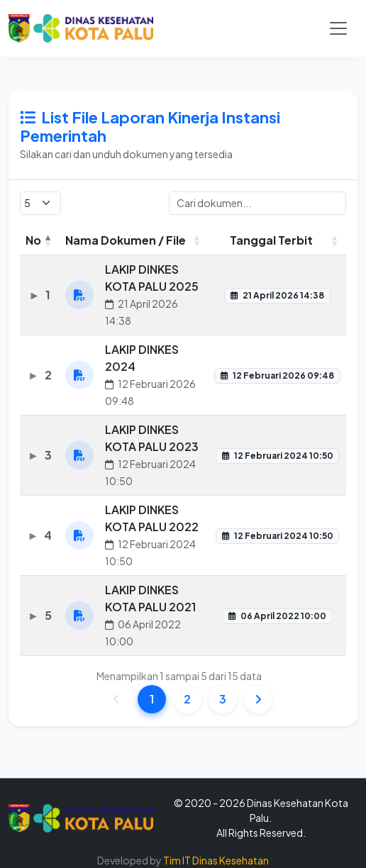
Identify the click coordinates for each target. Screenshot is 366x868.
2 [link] (187, 701)
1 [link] (152, 701)
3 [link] (223, 701)
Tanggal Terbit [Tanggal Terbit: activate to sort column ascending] (271, 242)
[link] (258, 701)
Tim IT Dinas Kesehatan (216, 860)
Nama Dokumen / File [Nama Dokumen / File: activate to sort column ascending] (126, 242)
